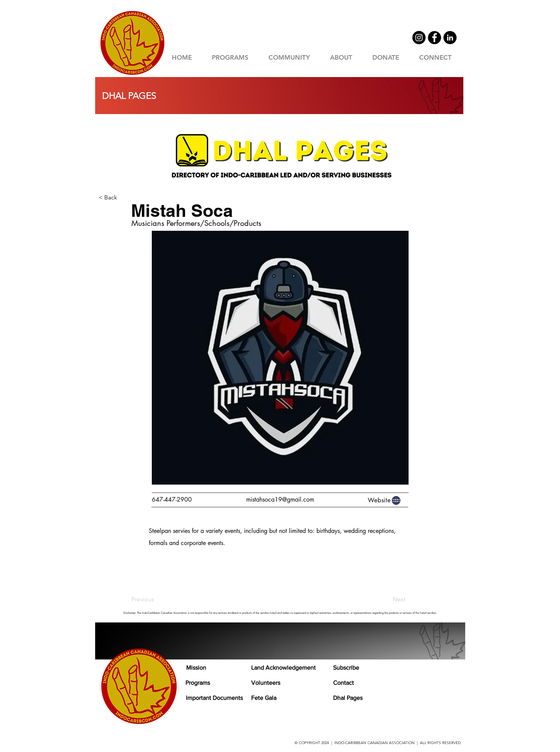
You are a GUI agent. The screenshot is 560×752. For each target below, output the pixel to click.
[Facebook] (434, 38)
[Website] (385, 500)
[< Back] (123, 198)
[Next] (387, 599)
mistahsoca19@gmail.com (280, 500)
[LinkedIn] (450, 38)
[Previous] (156, 599)
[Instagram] (419, 38)
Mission (196, 668)
